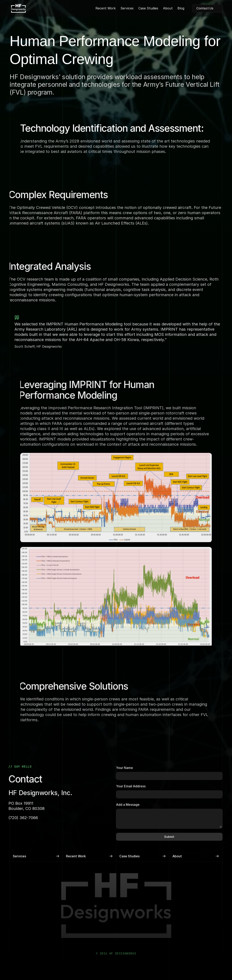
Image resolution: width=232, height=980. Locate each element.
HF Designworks (110, 284)
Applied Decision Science (180, 279)
